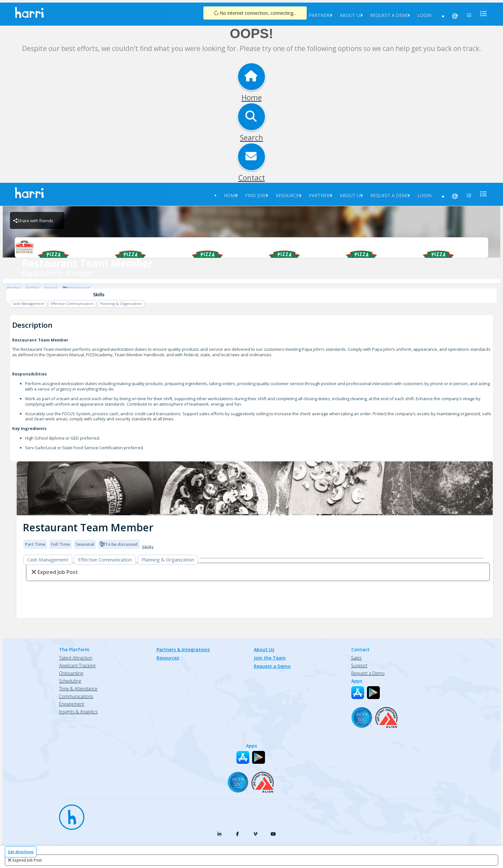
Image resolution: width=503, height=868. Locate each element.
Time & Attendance (78, 689)
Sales (356, 658)
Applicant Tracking (77, 666)
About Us (351, 15)
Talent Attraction (76, 658)
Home (231, 195)
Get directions (21, 852)
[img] (255, 489)
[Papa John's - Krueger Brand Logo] (251, 248)
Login (424, 15)
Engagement (72, 704)
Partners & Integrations (183, 649)
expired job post (27, 860)
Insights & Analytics (78, 712)
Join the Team (270, 658)
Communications (76, 696)
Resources (288, 195)
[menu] (482, 14)
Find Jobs (256, 195)
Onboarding (71, 673)
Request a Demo (390, 15)
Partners (320, 15)
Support (359, 666)
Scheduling (70, 681)
